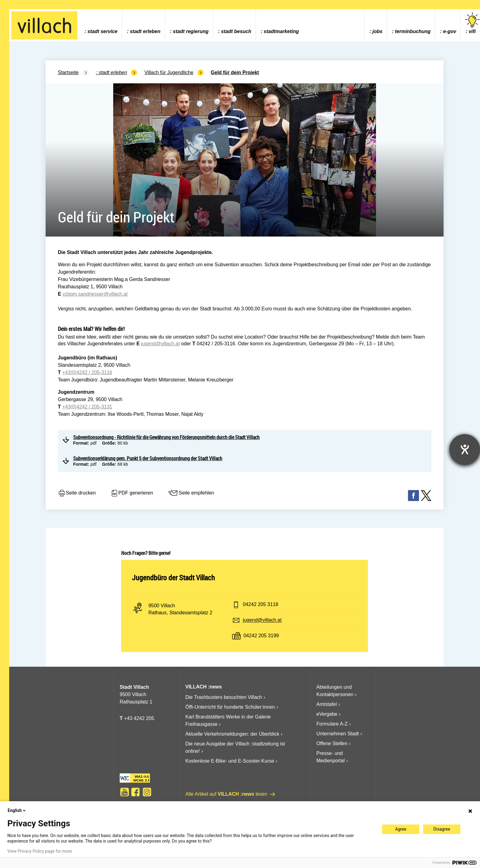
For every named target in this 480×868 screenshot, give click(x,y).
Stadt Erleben (145, 31)
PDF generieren (132, 493)
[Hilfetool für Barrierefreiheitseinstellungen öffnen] (465, 449)
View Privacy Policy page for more (40, 851)
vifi (472, 23)
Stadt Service (103, 31)
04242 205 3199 (261, 636)
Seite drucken (77, 493)
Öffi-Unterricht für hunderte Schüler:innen (230, 707)
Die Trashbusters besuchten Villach (224, 697)
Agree (401, 829)
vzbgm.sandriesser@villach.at (95, 294)
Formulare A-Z (332, 724)
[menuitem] (101, 25)
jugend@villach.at (161, 344)
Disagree (442, 829)
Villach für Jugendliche (169, 72)
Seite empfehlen (191, 493)
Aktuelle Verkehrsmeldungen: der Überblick (232, 734)
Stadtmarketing (281, 31)
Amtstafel (327, 704)
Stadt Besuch (236, 31)
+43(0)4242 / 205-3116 (87, 372)
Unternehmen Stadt (338, 734)
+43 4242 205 (139, 718)
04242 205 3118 (261, 605)
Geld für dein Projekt (235, 72)
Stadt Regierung (191, 31)
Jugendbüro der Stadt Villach (173, 578)
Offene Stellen (332, 743)
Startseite (68, 72)
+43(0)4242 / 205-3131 (87, 407)
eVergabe (327, 714)
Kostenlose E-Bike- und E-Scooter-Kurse (230, 761)
